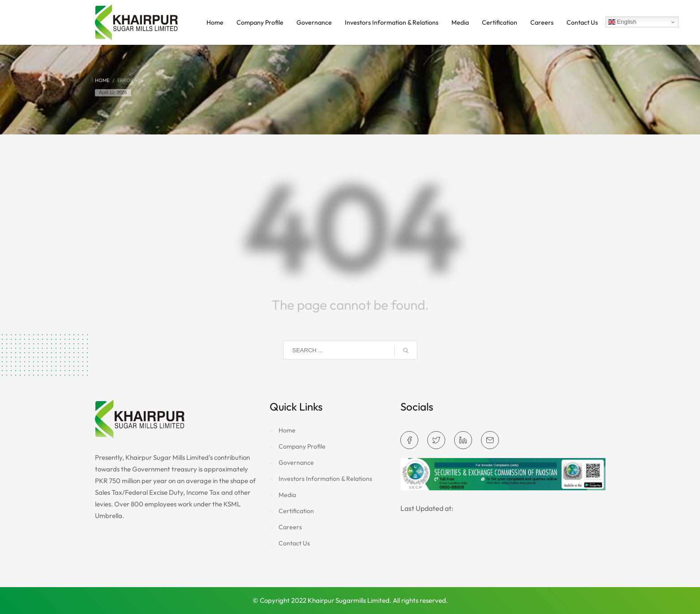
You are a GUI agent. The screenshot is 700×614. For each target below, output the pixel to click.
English (622, 22)
